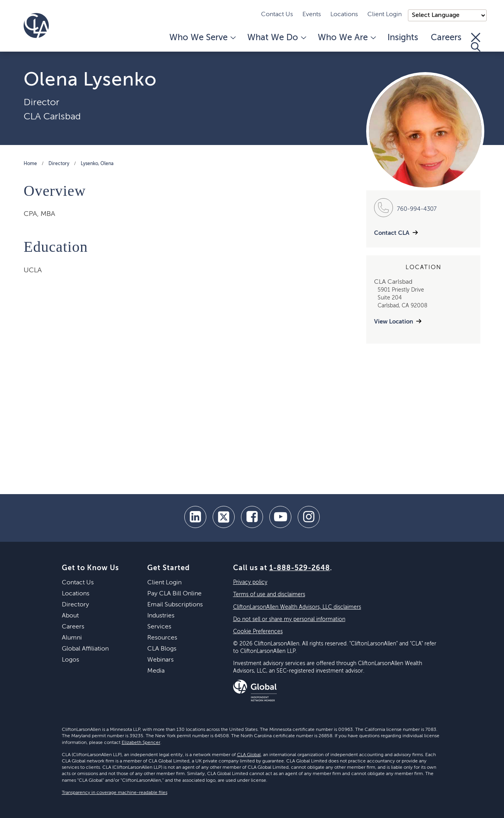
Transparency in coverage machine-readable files (115, 793)
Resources (162, 638)
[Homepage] (36, 26)
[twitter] (224, 517)
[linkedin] (195, 517)
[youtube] (280, 517)
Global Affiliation (85, 649)
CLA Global (249, 755)
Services (159, 627)
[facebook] (252, 517)
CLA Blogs (162, 649)
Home (30, 164)
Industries (161, 616)
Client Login (384, 15)
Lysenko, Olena (97, 164)
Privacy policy (250, 582)
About (70, 616)
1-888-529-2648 (300, 568)
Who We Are (346, 38)
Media (156, 671)
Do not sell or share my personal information (289, 619)
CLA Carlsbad (52, 117)
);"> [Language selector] (447, 15)
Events (312, 15)
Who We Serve (202, 38)
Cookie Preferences (258, 632)
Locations (344, 15)
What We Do (276, 38)
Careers (446, 38)
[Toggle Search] (476, 42)
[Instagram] (309, 517)
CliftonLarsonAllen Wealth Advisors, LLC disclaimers (297, 607)
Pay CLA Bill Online (174, 594)
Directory (59, 164)
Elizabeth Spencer (141, 743)
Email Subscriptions (175, 605)
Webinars (160, 660)
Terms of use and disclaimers (269, 595)
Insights (403, 38)
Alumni (72, 638)
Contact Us (277, 15)
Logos (70, 660)
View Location (394, 322)
